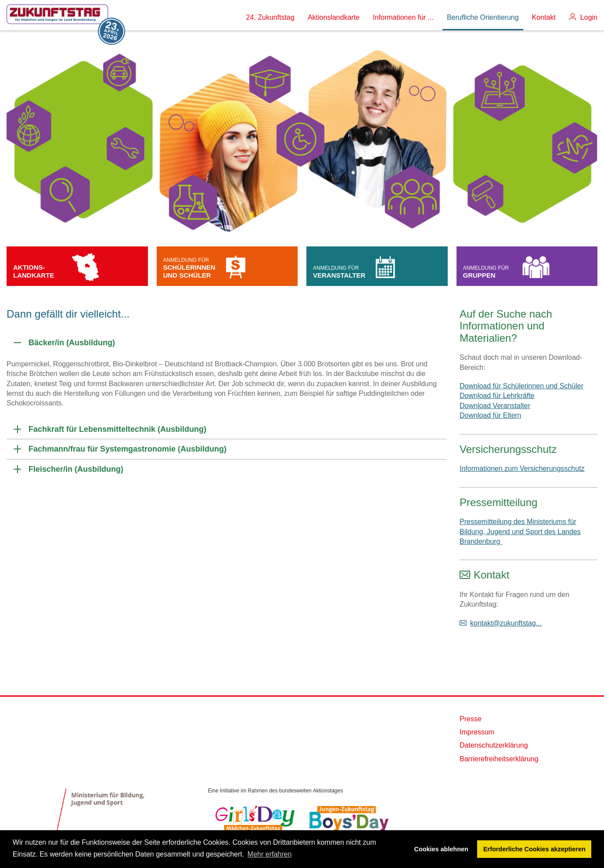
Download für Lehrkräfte (497, 396)
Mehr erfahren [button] (270, 854)
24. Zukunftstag (270, 17)
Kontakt (544, 17)
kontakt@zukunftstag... (506, 623)
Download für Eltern (491, 415)
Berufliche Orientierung (483, 17)
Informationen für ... (403, 17)
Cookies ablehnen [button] (441, 849)
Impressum (477, 732)
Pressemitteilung (498, 502)
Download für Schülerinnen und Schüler (521, 386)
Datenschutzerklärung (494, 745)
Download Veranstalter (495, 406)
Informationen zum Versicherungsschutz (522, 468)
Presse (471, 719)
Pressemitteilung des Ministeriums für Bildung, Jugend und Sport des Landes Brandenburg (520, 532)
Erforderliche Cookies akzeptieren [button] (534, 849)
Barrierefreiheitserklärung (499, 759)
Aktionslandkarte (334, 17)
